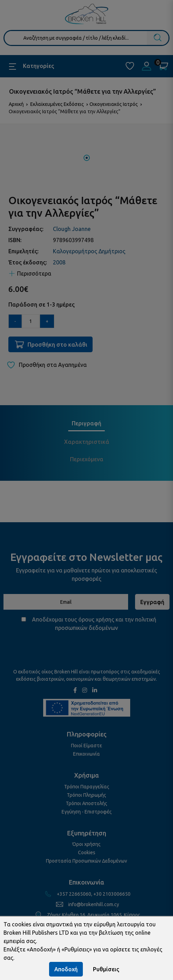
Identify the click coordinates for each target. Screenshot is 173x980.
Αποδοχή (66, 969)
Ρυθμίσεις (106, 969)
